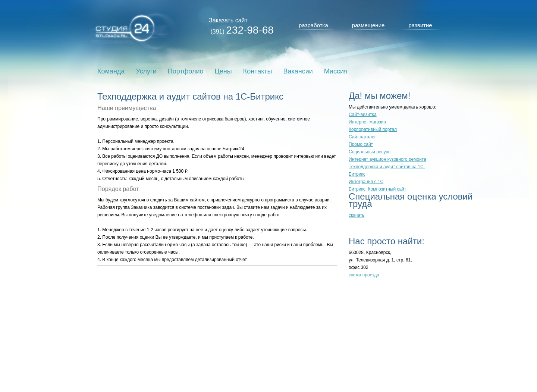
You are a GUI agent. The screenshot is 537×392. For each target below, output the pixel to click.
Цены (223, 71)
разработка (313, 25)
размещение (368, 25)
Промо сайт (361, 144)
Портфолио (186, 71)
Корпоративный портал (373, 129)
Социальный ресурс (370, 152)
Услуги (146, 71)
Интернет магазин (367, 122)
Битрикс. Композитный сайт (377, 189)
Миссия (336, 71)
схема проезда (364, 275)
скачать (357, 215)
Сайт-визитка (363, 115)
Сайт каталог (362, 137)
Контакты (258, 71)
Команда (111, 71)
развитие (420, 25)
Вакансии (298, 71)
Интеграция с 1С (366, 182)
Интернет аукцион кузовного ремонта (387, 159)
